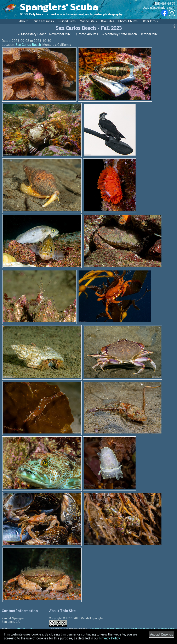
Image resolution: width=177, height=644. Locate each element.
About (23, 21)
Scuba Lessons (42, 21)
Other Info (149, 21)
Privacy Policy (110, 638)
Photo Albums (128, 21)
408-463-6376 (165, 4)
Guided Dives (67, 21)
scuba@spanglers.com (159, 8)
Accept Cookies (162, 635)
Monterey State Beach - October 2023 (132, 34)
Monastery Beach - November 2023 (47, 34)
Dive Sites (108, 21)
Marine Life (87, 21)
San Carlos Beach (28, 45)
